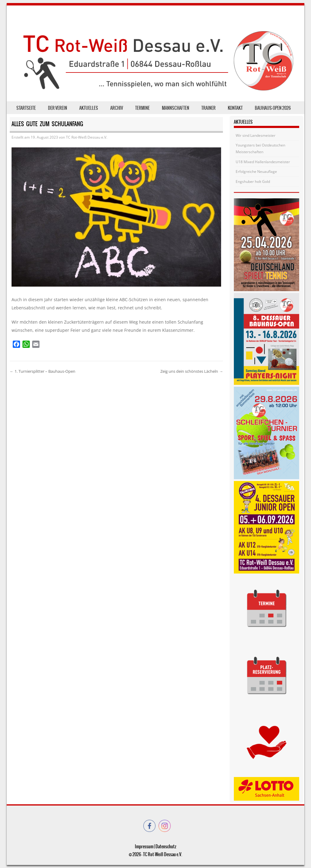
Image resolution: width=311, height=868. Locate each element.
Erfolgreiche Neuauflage (256, 172)
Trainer (208, 108)
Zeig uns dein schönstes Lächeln (192, 371)
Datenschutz (166, 846)
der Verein (58, 108)
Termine (142, 108)
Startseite (26, 108)
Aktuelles (89, 108)
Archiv (117, 108)
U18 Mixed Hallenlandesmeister (263, 162)
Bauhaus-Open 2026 (273, 108)
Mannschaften (176, 108)
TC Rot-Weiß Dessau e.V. (87, 137)
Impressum (144, 846)
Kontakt (235, 108)
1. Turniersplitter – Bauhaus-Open (43, 371)
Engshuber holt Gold (253, 182)
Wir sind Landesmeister (256, 135)
